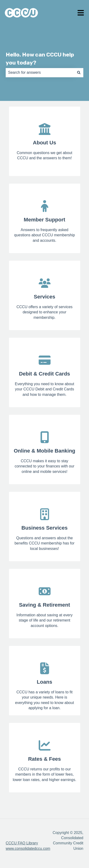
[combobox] (40, 73)
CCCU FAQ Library (22, 843)
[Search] (79, 73)
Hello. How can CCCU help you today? (40, 59)
